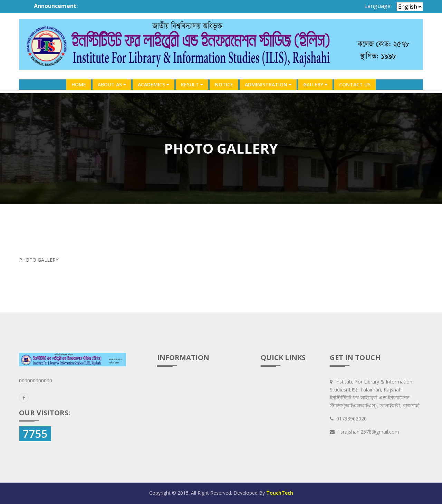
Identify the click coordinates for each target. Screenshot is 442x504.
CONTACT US (355, 84)
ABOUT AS (112, 84)
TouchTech (280, 493)
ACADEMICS (153, 84)
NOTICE (224, 84)
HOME (79, 84)
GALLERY (315, 84)
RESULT (192, 84)
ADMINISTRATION (268, 84)
